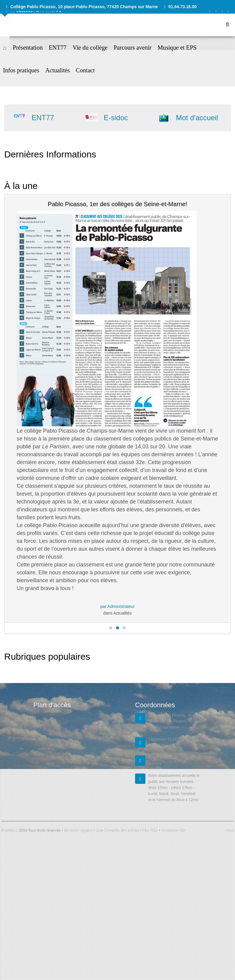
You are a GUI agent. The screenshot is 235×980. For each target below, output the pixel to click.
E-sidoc (116, 118)
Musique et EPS (177, 48)
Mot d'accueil (197, 118)
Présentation (28, 48)
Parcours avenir (132, 48)
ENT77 (58, 48)
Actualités (57, 70)
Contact (85, 70)
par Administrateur (117, 606)
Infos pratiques (21, 70)
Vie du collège (90, 48)
